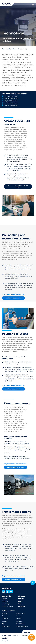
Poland (19, 619)
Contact (5, 641)
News (20, 601)
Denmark (5, 616)
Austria (4, 613)
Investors (22, 606)
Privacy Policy (7, 635)
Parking (5, 599)
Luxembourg (21, 613)
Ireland (4, 621)
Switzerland (20, 624)
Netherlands (6, 626)
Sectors (21, 599)
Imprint (5, 638)
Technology (6, 604)
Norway (19, 616)
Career (21, 604)
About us (22, 596)
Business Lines (12, 49)
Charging (5, 601)
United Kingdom (22, 626)
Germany (5, 619)
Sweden (19, 621)
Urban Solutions (7, 606)
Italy (3, 624)
